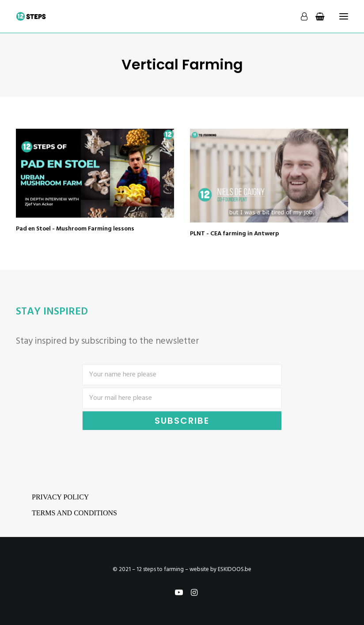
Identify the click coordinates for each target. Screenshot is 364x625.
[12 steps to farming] (31, 16)
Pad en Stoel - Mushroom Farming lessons (75, 229)
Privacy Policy (60, 497)
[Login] (300, 16)
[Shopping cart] (316, 16)
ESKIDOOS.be (235, 569)
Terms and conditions (74, 513)
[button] (95, 173)
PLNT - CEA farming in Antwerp (235, 234)
